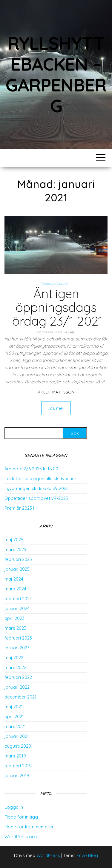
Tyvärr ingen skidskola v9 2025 (37, 488)
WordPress (48, 855)
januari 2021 (17, 736)
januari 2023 (17, 648)
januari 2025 (17, 569)
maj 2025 (14, 540)
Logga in (14, 807)
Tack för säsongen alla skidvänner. (41, 479)
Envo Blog (87, 855)
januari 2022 (17, 687)
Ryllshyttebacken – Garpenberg (56, 74)
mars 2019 (15, 756)
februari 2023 (18, 638)
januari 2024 (17, 608)
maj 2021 (14, 707)
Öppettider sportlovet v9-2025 (36, 498)
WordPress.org (21, 837)
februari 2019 (18, 766)
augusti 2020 (18, 746)
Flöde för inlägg (21, 817)
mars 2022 (15, 667)
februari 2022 (18, 677)
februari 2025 (18, 559)
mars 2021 (15, 726)
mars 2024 (15, 589)
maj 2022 (14, 658)
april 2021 (14, 717)
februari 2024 (18, 599)
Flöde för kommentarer (29, 827)
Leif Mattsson (59, 392)
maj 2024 (14, 579)
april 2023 (14, 618)
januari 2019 (17, 776)
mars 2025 (15, 549)
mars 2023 (15, 628)
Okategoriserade (55, 283)
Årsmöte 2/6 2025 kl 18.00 (31, 469)
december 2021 (20, 697)
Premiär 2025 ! (19, 508)
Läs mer (56, 408)
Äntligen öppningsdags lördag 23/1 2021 (56, 307)
